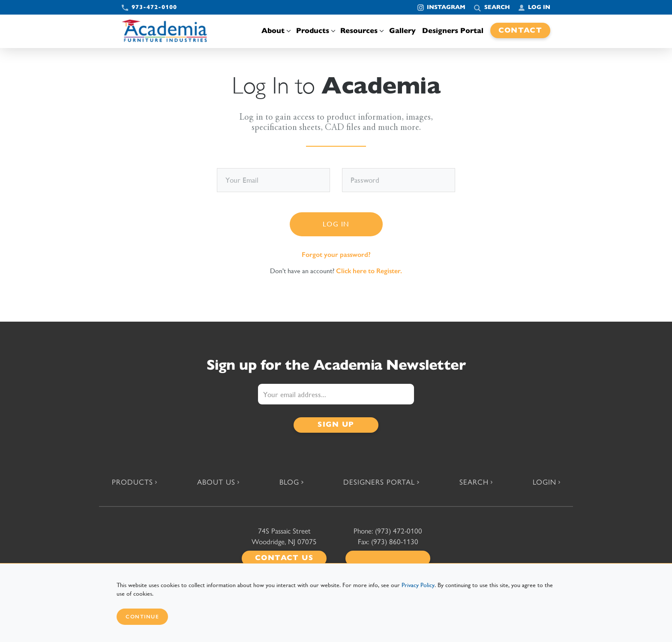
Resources (361, 31)
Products (315, 31)
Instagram (446, 7)
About (275, 31)
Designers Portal (453, 31)
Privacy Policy (418, 585)
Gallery (402, 31)
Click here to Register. (369, 271)
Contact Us (284, 558)
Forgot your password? (336, 255)
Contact (520, 30)
